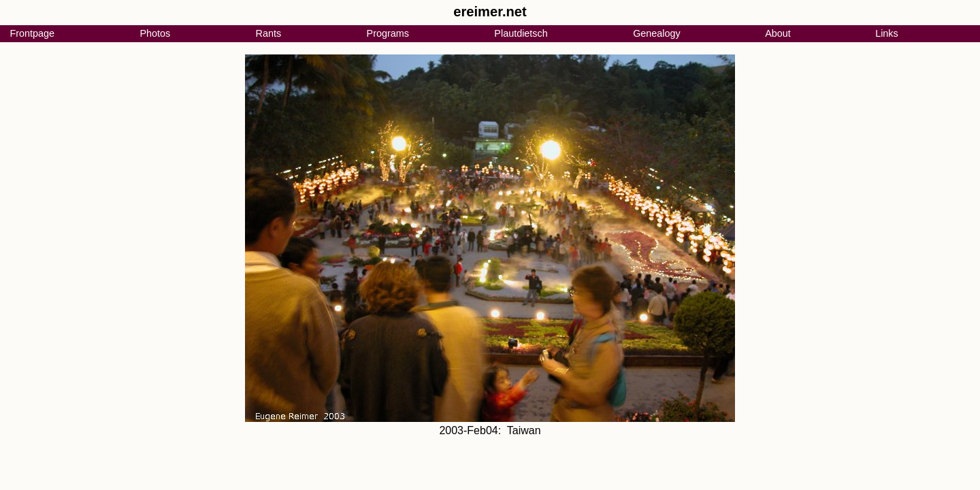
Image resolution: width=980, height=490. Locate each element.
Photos (155, 33)
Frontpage (32, 33)
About (778, 33)
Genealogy (657, 33)
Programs (388, 33)
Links (887, 33)
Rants (269, 33)
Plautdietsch (521, 33)
